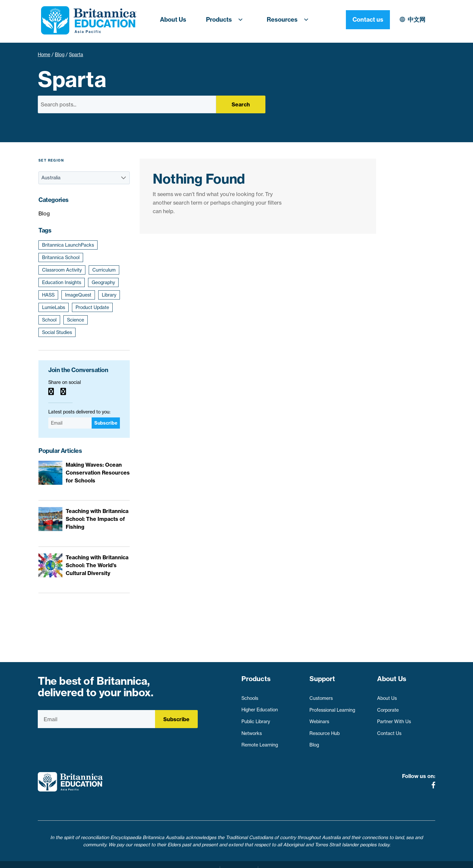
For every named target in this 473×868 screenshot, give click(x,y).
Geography (103, 282)
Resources (290, 20)
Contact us (413, 20)
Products (226, 20)
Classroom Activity (62, 270)
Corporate (388, 707)
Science (76, 320)
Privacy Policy (200, 859)
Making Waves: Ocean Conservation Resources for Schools (98, 473)
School (49, 320)
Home (44, 55)
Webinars (319, 719)
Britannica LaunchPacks (68, 245)
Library (109, 295)
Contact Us (389, 730)
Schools (250, 695)
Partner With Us (394, 719)
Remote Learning (260, 742)
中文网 (359, 20)
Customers (321, 695)
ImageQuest (78, 295)
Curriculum (104, 270)
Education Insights (62, 282)
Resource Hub (325, 730)
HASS (48, 295)
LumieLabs (54, 307)
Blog (60, 55)
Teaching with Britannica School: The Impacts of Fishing (97, 519)
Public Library (256, 719)
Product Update (92, 307)
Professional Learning (332, 707)
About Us (173, 20)
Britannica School (61, 257)
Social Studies (57, 332)
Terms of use (239, 859)
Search (241, 104)
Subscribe (106, 423)
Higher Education (260, 707)
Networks (252, 730)
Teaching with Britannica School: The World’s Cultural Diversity (97, 565)
